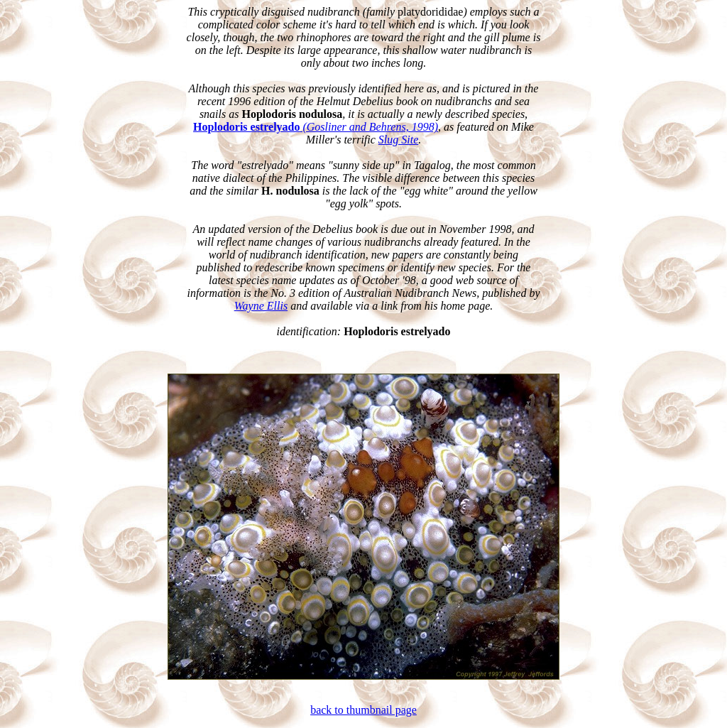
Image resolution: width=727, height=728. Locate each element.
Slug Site (398, 140)
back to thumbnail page (363, 710)
